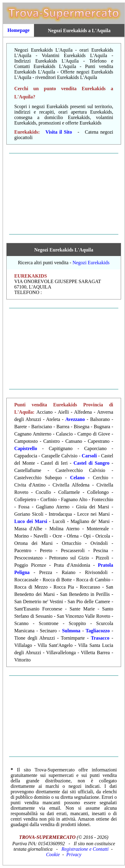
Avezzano (75, 419)
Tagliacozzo (98, 631)
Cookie (53, 854)
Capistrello (26, 448)
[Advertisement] (64, 194)
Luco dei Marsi (31, 521)
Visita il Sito (59, 132)
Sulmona (71, 631)
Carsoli (89, 456)
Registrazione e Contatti (85, 849)
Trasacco (100, 638)
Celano (77, 478)
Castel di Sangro (91, 463)
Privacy (74, 854)
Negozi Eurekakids (91, 263)
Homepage (19, 30)
